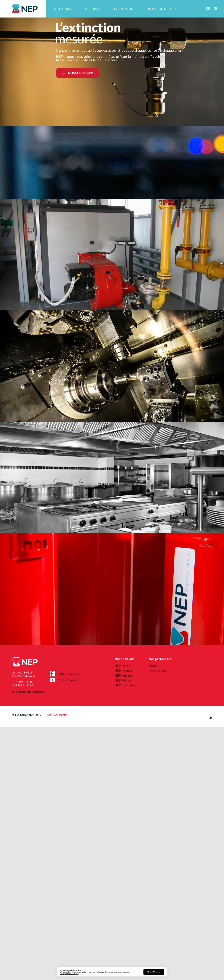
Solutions (62, 9)
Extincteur (125, 685)
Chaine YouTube (64, 679)
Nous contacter (162, 9)
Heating (124, 671)
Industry (124, 676)
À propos (92, 9)
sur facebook (65, 674)
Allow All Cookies (154, 972)
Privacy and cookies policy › (69, 974)
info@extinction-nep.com (29, 692)
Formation (124, 9)
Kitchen (123, 680)
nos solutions (77, 73)
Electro (123, 666)
